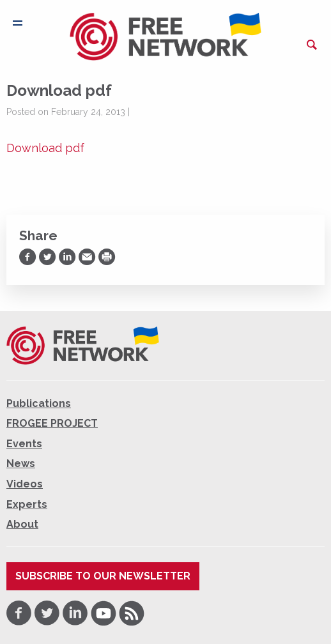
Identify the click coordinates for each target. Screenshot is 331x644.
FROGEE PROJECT (52, 423)
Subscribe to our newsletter (103, 576)
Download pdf (45, 148)
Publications (39, 403)
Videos (25, 484)
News (21, 464)
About (22, 524)
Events (24, 444)
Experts (27, 504)
